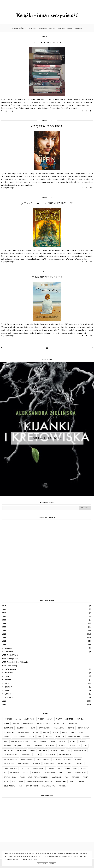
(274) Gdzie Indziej (47, 277)
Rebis (68, 768)
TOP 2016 (76, 777)
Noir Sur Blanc (27, 759)
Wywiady (32, 28)
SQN (60, 773)
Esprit (64, 733)
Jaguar (43, 741)
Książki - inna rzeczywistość (47, 15)
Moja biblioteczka (11, 755)
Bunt (33, 728)
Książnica (18, 746)
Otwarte (68, 759)
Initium (86, 737)
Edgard (36, 733)
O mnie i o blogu (43, 759)
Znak (20, 786)
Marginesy (43, 750)
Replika (84, 768)
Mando (32, 750)
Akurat (59, 719)
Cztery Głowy (83, 728)
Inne (6, 741)
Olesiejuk (57, 759)
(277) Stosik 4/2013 (47, 42)
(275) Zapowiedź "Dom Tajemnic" (47, 203)
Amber (6, 724)
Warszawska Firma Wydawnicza (39, 782)
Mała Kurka (21, 750)
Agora (18, 719)
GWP (40, 737)
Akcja (50, 719)
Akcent (41, 719)
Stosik (22, 777)
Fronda (7, 737)
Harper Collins (74, 737)
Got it (52, 864)
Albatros (69, 719)
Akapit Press (29, 719)
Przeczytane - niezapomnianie (32, 768)
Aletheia (80, 719)
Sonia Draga (50, 773)
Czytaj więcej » (8, 111)
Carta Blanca (44, 728)
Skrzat (25, 773)
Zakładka (82, 782)
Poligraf (37, 764)
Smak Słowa (37, 773)
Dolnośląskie (9, 733)
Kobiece (73, 741)
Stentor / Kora (10, 777)
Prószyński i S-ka (10, 768)
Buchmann (73, 724)
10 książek (8, 719)
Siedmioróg (14, 773)
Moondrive (27, 755)
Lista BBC (39, 746)
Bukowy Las (8, 728)
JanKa (53, 741)
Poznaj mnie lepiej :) (66, 764)
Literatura (62, 746)
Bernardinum (28, 724)
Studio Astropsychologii (38, 777)
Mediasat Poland (57, 750)
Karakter (62, 741)
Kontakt (79, 28)
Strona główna (19, 28)
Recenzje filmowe (47, 28)
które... (28, 746)
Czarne (71, 728)
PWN (60, 768)
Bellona (16, 724)
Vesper (85, 777)
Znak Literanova (48, 786)
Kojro (82, 741)
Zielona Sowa (9, 786)
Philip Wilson (9, 764)
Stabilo (69, 773)
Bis (64, 724)
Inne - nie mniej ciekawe (20, 741)
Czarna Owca (59, 728)
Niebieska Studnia (11, 759)
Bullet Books (22, 728)
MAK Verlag (8, 750)
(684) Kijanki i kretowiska (47, 438)
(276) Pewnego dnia (47, 126)
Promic (80, 764)
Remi (75, 768)
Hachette (49, 737)
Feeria (73, 733)
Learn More (43, 864)
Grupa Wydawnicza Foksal (24, 737)
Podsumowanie (24, 764)
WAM (21, 782)
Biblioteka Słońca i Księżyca (48, 724)
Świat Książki (57, 777)
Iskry (35, 741)
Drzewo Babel (24, 733)
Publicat (51, 768)
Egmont (46, 733)
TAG (67, 777)
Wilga (72, 782)
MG (69, 750)
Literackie (50, 746)
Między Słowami (80, 750)
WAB (14, 782)
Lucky (73, 746)
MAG (85, 746)
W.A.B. (6, 782)
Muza (37, 755)
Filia (81, 733)
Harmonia (60, 737)
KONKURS (7, 746)
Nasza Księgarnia (66, 755)
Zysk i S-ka (62, 786)
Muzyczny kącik (65, 28)
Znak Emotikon (32, 786)
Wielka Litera (61, 782)
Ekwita (56, 733)
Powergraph (49, 764)
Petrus (78, 759)
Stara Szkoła (81, 773)
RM (5, 773)
